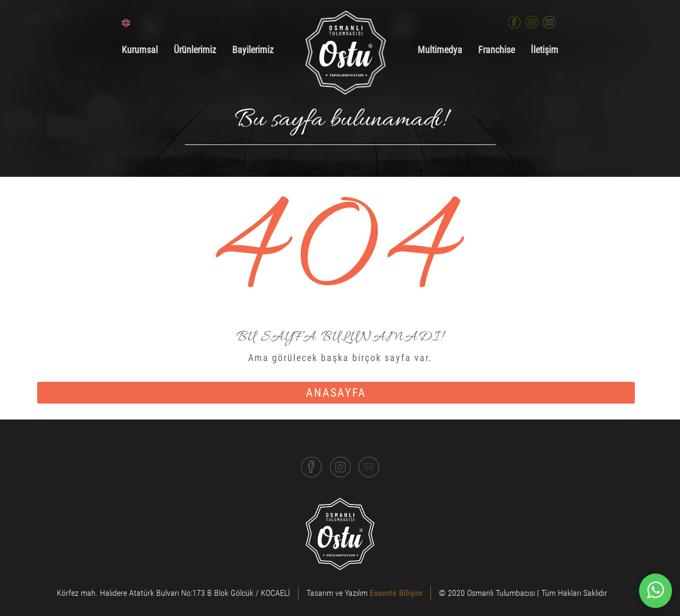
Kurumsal (140, 50)
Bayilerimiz (253, 50)
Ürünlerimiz (195, 50)
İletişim (545, 50)
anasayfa (336, 393)
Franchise (496, 50)
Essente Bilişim (396, 593)
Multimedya (440, 50)
